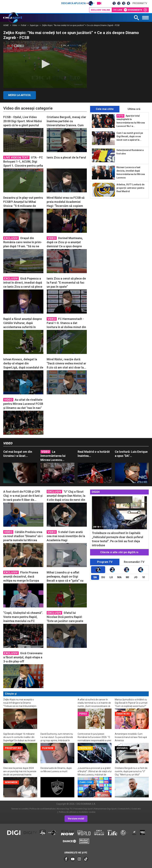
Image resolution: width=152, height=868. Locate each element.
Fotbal (24, 25)
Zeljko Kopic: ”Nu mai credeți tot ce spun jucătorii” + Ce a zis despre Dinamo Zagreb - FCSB (81, 25)
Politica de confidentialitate (42, 809)
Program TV (140, 3)
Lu (111, 577)
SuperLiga (34, 25)
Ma (119, 577)
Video (15, 25)
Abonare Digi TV (64, 809)
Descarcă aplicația (78, 3)
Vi (144, 577)
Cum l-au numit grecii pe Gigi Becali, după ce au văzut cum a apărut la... (130, 136)
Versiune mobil (76, 819)
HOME (6, 25)
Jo (136, 577)
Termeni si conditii (20, 809)
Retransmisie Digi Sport (105, 809)
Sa (95, 577)
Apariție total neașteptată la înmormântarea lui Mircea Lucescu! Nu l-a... (131, 121)
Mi (127, 577)
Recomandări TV (134, 562)
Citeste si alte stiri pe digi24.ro (119, 552)
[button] (45, 64)
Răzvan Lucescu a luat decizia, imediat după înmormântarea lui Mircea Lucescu (131, 172)
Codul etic (136, 809)
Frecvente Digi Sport (83, 809)
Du (103, 577)
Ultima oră (134, 109)
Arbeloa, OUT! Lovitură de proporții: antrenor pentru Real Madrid (130, 188)
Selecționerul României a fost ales (130, 152)
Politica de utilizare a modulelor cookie (77, 812)
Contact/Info (124, 809)
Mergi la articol (20, 95)
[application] (45, 64)
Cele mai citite (105, 109)
